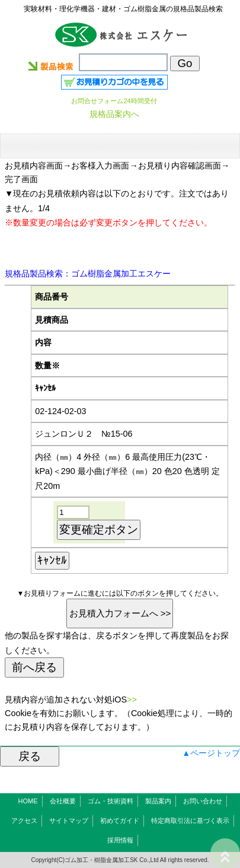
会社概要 (63, 801)
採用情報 (120, 840)
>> (132, 700)
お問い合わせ (203, 801)
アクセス (24, 821)
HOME (28, 801)
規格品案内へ (114, 114)
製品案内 (158, 801)
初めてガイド (120, 821)
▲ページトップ (211, 753)
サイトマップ (69, 821)
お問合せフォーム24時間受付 (114, 101)
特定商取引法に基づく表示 (190, 821)
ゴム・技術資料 (111, 801)
